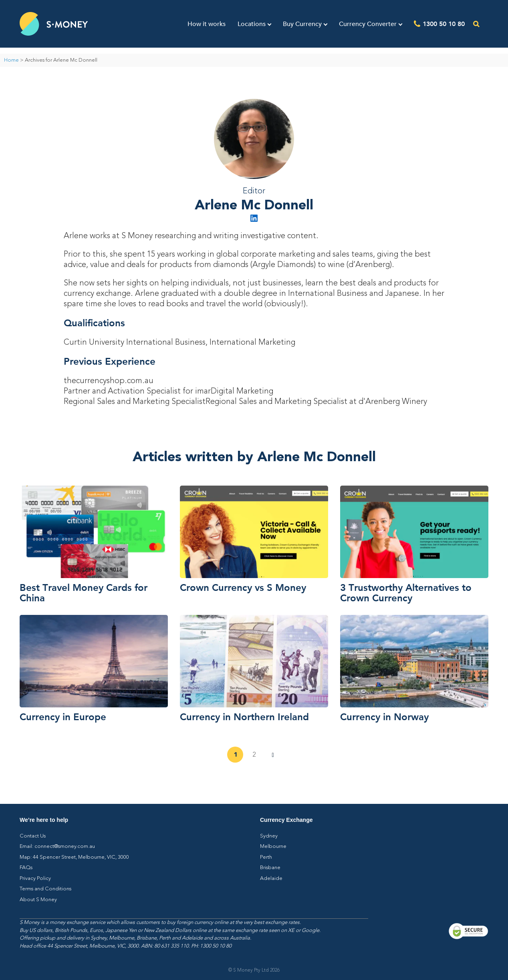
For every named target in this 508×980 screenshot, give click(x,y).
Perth (266, 857)
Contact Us (33, 836)
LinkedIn (254, 218)
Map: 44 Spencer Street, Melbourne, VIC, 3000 (74, 857)
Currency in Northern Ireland (244, 717)
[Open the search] (477, 24)
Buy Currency (302, 24)
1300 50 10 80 (444, 23)
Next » (273, 755)
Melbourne (273, 846)
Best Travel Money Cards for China (84, 592)
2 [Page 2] (254, 755)
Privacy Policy (35, 879)
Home (11, 60)
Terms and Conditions (45, 889)
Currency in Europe (63, 717)
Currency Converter (368, 24)
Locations (252, 24)
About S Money (38, 900)
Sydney (269, 836)
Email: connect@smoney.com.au (57, 846)
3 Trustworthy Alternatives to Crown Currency (406, 592)
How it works (207, 24)
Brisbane (270, 868)
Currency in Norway (384, 717)
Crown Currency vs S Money (243, 587)
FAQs (26, 868)
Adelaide (271, 879)
